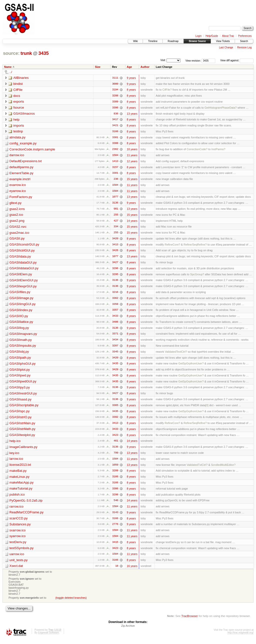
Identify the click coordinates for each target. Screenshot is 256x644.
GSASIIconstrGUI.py (24, 246)
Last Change (226, 47)
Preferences (245, 36)
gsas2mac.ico (19, 234)
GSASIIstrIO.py (21, 420)
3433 (115, 318)
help (16, 120)
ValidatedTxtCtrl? (197, 468)
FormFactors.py (21, 198)
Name (8, 67)
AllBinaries (21, 78)
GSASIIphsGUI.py (23, 366)
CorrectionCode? (197, 150)
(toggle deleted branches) (71, 602)
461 (116, 444)
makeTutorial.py (21, 492)
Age (129, 67)
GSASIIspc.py (20, 414)
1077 (115, 198)
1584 (115, 156)
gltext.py (15, 204)
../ (11, 72)
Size (98, 67)
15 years (132, 180)
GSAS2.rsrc (18, 228)
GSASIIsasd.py (20, 402)
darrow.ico (17, 156)
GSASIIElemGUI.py (24, 282)
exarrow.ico (18, 186)
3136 (115, 204)
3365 (115, 408)
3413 (115, 246)
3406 (115, 324)
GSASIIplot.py (20, 372)
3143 (115, 516)
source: (11, 53)
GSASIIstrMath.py (22, 432)
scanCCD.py (19, 522)
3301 (115, 138)
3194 (115, 90)
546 (116, 504)
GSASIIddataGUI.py (24, 270)
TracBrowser (189, 620)
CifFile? (167, 90)
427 (116, 222)
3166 (115, 132)
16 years (132, 570)
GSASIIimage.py (21, 300)
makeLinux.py (19, 480)
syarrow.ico (18, 540)
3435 (43, 53)
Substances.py (20, 528)
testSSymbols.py (22, 552)
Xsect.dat (16, 570)
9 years (131, 78)
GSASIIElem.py (21, 276)
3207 (115, 348)
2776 (115, 528)
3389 (115, 102)
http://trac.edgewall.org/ (240, 637)
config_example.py (23, 144)
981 (116, 210)
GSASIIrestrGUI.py (23, 396)
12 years (132, 162)
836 (116, 114)
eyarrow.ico (18, 192)
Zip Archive (128, 630)
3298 (115, 498)
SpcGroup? (197, 276)
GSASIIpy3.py (20, 390)
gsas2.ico (16, 216)
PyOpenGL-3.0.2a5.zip (26, 504)
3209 (115, 474)
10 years (132, 150)
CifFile (18, 90)
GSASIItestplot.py (22, 438)
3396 (115, 108)
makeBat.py (18, 474)
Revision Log (244, 47)
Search (244, 41)
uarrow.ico (17, 558)
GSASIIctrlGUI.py (22, 252)
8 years (131, 90)
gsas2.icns (17, 210)
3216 (115, 294)
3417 (115, 120)
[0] (207, 408)
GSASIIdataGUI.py (23, 264)
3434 (115, 342)
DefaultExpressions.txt (26, 162)
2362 (115, 150)
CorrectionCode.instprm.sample (32, 150)
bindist (18, 84)
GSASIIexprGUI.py (23, 288)
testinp (18, 132)
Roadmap (173, 41)
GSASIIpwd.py (20, 378)
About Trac (228, 36)
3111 (115, 78)
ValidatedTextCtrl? (176, 354)
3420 (115, 240)
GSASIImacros (24, 114)
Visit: (163, 60)
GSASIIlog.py (19, 330)
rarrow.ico (16, 510)
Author (145, 67)
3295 (115, 276)
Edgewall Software (48, 637)
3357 (115, 312)
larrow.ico (16, 462)
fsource (19, 108)
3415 (115, 546)
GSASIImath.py (21, 342)
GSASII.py (17, 240)
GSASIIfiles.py (20, 294)
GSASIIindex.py (21, 312)
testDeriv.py (18, 546)
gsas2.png (17, 222)
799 (116, 456)
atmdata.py (17, 138)
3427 (115, 264)
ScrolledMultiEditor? (223, 468)
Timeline (153, 41)
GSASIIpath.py (20, 360)
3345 (115, 354)
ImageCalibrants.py (23, 450)
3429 (115, 372)
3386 (115, 492)
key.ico (14, 456)
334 (116, 228)
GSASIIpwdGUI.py (23, 384)
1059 (115, 468)
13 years (132, 114)
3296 (115, 270)
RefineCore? (172, 246)
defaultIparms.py (21, 168)
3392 (115, 420)
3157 (115, 168)
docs (17, 96)
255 (116, 216)
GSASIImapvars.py (23, 336)
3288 (115, 96)
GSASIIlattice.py (21, 324)
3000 (115, 84)
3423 (115, 438)
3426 (115, 252)
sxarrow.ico (18, 534)
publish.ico (17, 498)
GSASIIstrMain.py (22, 426)
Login (198, 36)
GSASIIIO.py (19, 318)
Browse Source (197, 41)
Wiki (135, 41)
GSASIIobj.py (19, 354)
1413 (115, 162)
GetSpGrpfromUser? (191, 366)
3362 (115, 300)
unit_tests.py (19, 564)
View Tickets (223, 41)
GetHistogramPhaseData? (221, 108)
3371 (115, 336)
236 (116, 180)
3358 (115, 306)
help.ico (15, 444)
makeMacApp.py (22, 486)
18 (116, 570)
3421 (115, 126)
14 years (132, 222)
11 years (132, 156)
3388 (115, 144)
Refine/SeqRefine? (195, 246)
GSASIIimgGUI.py (23, 306)
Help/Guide (212, 36)
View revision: (193, 60)
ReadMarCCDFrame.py (27, 516)
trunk (26, 53)
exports (19, 102)
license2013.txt (20, 468)
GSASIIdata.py (20, 258)
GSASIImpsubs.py (23, 348)
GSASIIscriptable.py (24, 408)
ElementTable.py (21, 174)
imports (19, 126)
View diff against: (237, 60)
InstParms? (218, 150)
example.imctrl (20, 180)
